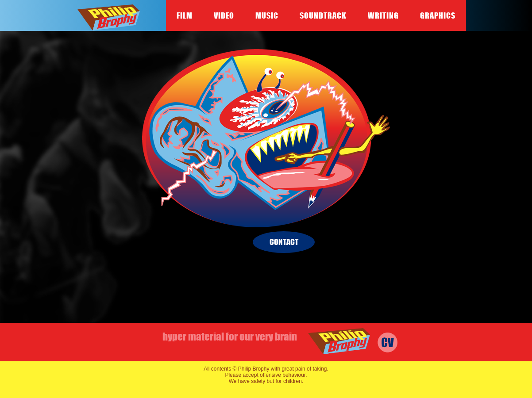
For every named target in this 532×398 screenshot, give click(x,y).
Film (185, 15)
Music (267, 15)
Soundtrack (323, 15)
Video (224, 15)
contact (284, 242)
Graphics (438, 15)
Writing (383, 15)
